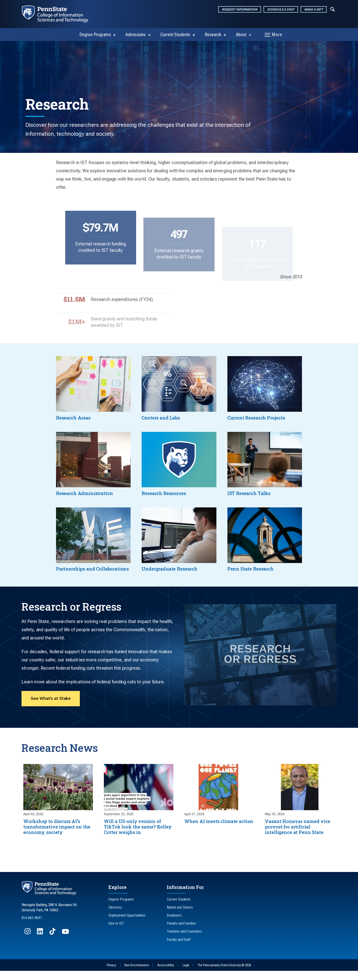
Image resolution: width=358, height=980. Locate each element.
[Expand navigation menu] (332, 9)
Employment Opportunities (127, 925)
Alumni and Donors (180, 916)
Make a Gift (314, 9)
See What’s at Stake (51, 707)
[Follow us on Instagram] (28, 943)
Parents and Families (181, 933)
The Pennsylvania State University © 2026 (224, 974)
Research (213, 35)
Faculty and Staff (179, 949)
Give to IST (116, 933)
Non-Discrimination (137, 974)
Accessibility (166, 974)
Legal (186, 974)
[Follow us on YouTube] (66, 943)
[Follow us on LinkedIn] (40, 943)
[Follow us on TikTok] (53, 943)
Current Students (175, 35)
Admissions (136, 35)
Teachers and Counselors (184, 941)
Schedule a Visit (281, 9)
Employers (174, 925)
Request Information (240, 9)
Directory (115, 916)
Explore (117, 896)
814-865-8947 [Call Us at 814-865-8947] (32, 927)
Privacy (111, 974)
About (241, 35)
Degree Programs (95, 35)
